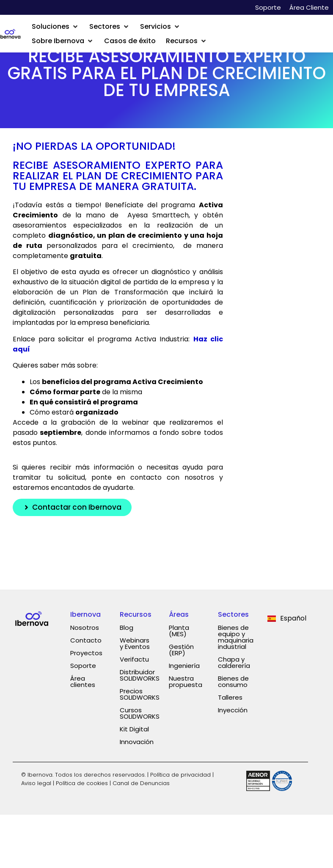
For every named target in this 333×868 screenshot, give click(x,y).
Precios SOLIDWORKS (140, 694)
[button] (55, 27)
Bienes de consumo (233, 681)
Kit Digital (134, 729)
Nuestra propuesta (186, 681)
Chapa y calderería (234, 662)
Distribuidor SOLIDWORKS (140, 675)
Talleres (230, 697)
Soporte (268, 7)
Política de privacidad (180, 775)
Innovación (137, 742)
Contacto (86, 640)
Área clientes (83, 681)
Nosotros (85, 628)
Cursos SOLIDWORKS (140, 713)
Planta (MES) (179, 631)
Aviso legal (36, 783)
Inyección (233, 710)
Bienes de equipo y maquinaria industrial (236, 637)
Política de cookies (82, 783)
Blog (127, 628)
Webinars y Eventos (135, 643)
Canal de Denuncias (141, 783)
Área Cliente (309, 7)
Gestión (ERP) (181, 650)
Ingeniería (184, 666)
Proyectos (86, 653)
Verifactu (134, 659)
